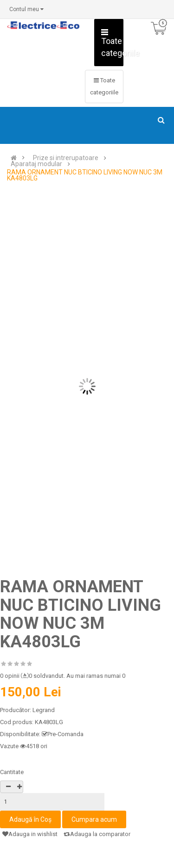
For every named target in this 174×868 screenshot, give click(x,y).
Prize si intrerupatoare (66, 158)
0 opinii (10, 676)
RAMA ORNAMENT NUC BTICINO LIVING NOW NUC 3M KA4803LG (85, 175)
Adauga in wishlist (30, 834)
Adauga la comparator (97, 834)
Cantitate (12, 772)
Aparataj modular (36, 164)
